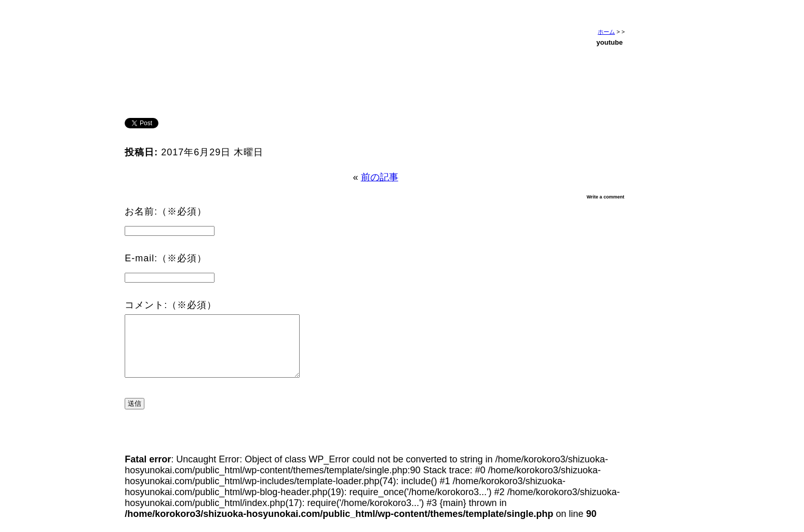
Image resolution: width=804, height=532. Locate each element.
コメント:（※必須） (171, 305)
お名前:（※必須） (166, 211)
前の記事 (380, 177)
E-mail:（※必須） (166, 258)
